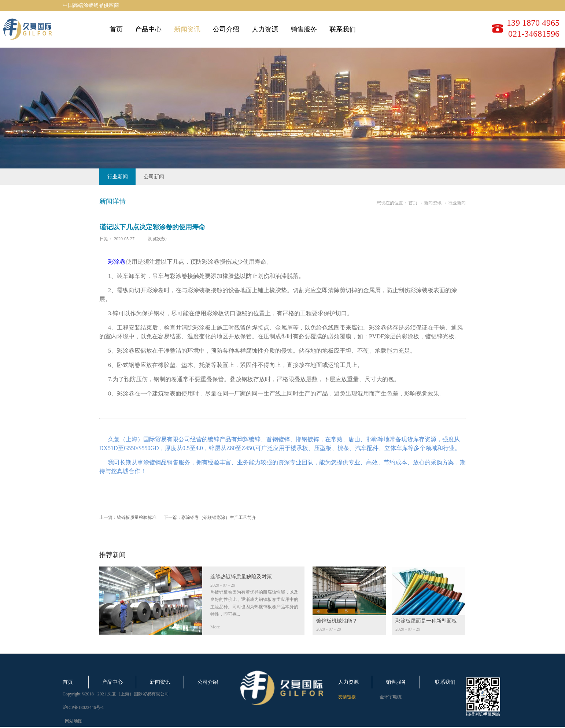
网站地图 (73, 721)
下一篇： (210, 517)
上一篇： (128, 517)
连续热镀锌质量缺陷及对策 (241, 577)
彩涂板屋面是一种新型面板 (426, 621)
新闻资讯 (433, 203)
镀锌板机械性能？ (337, 621)
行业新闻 (457, 203)
